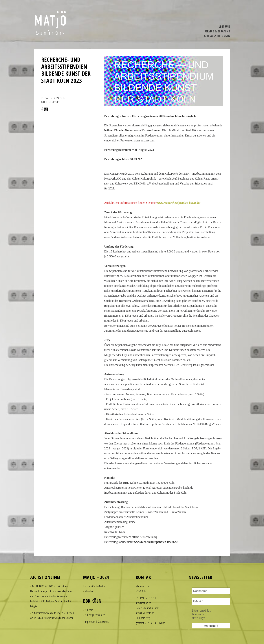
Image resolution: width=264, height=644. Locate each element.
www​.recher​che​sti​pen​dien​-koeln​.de (178, 203)
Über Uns (224, 27)
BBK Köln (89, 610)
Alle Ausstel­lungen (217, 36)
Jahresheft (89, 591)
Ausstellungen (199, 618)
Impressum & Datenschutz (97, 622)
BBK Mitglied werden (95, 615)
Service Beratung (217, 31)
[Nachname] (211, 591)
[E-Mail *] (211, 601)
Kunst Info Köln (199, 614)
